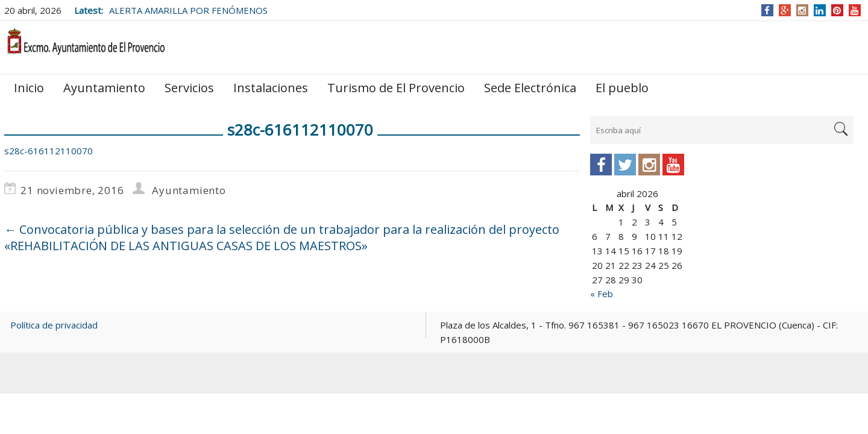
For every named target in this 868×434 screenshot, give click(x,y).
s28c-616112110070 (49, 151)
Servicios (189, 88)
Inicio (29, 88)
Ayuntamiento (104, 88)
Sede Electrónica (530, 88)
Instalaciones (271, 88)
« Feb (602, 294)
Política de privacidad (54, 325)
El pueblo (622, 88)
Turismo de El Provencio (396, 88)
